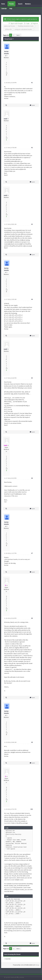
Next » (18, 35)
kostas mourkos (6, 54)
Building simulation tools (26, 26)
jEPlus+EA (8, 29)
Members (28, 4)
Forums (11, 4)
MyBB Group (36, 965)
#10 (32, 809)
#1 (32, 83)
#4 (32, 299)
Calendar (4, 9)
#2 (32, 148)
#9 (32, 742)
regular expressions (10, 878)
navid (5, 119)
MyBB (22, 965)
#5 (32, 378)
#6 (32, 478)
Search (20, 4)
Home (3, 4)
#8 (32, 618)
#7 (32, 553)
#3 (32, 224)
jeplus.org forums (10, 26)
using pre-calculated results (23, 29)
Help (11, 9)
